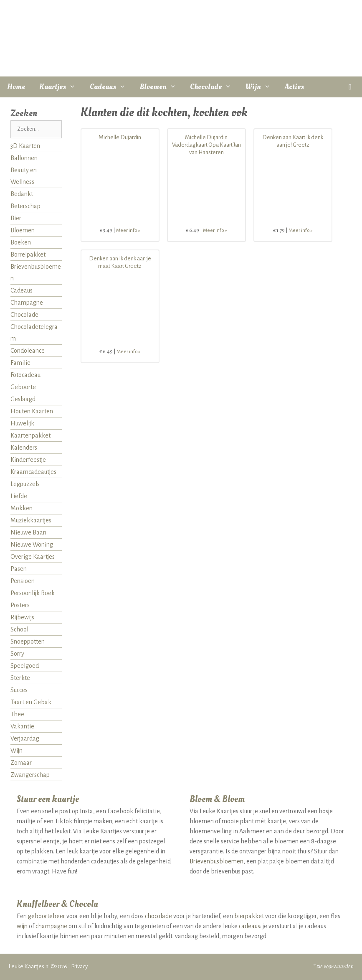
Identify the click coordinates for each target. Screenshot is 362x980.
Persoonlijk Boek (33, 593)
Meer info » (128, 230)
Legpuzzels (25, 484)
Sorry (17, 654)
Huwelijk (22, 423)
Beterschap (25, 206)
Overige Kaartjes (33, 557)
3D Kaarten (25, 146)
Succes (19, 690)
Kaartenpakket (30, 435)
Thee (17, 714)
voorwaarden (339, 966)
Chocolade (214, 87)
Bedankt (22, 194)
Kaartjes (61, 87)
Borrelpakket (28, 255)
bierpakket (249, 916)
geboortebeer (47, 916)
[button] (350, 87)
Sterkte (20, 678)
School (19, 629)
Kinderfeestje (28, 460)
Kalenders (24, 448)
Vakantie (22, 726)
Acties (294, 87)
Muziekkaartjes (31, 520)
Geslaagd (23, 399)
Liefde (19, 496)
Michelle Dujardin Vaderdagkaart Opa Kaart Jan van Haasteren (206, 145)
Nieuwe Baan (28, 532)
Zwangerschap (30, 775)
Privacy (79, 966)
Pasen (19, 569)
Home (16, 87)
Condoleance (28, 351)
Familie (20, 363)
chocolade (158, 916)
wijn (22, 926)
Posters (20, 605)
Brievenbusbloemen (36, 272)
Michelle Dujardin (120, 137)
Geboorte (23, 387)
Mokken (22, 508)
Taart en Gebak (31, 702)
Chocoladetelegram (34, 333)
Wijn (262, 87)
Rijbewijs (22, 617)
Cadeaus (111, 87)
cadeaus (249, 926)
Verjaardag (25, 738)
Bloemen (162, 87)
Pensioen (23, 581)
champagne (51, 926)
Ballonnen (24, 158)
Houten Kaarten (32, 411)
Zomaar (21, 763)
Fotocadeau (25, 375)
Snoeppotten (28, 641)
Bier (16, 218)
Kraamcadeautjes (33, 472)
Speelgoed (25, 666)
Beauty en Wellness (24, 176)
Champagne (27, 303)
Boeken (21, 242)
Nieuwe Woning (32, 545)
